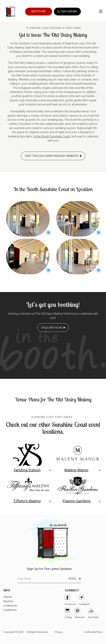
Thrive (99, 632)
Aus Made (93, 613)
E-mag (68, 613)
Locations (10, 610)
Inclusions (10, 606)
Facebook (70, 600)
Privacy (59, 632)
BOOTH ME (39, 11)
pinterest (80, 613)
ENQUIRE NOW (52, 328)
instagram (84, 600)
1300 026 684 (67, 11)
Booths (8, 601)
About (8, 597)
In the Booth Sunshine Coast (52, 136)
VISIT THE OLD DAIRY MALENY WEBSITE (51, 156)
